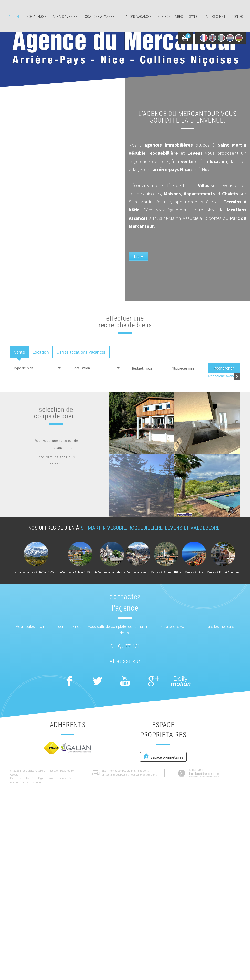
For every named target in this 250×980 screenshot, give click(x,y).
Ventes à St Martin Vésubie (80, 572)
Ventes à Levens (138, 572)
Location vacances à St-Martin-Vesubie (36, 572)
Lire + (138, 256)
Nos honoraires (170, 17)
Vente (20, 352)
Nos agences (37, 17)
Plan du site (17, 778)
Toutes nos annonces (32, 782)
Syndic (194, 17)
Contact (238, 17)
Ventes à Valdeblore (112, 572)
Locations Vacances (136, 17)
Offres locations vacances (81, 352)
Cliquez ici (125, 646)
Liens (71, 778)
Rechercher (224, 368)
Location (41, 352)
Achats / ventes (65, 17)
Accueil (14, 17)
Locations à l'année (99, 17)
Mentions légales (36, 778)
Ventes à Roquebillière (166, 572)
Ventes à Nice (194, 572)
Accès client (215, 17)
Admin (14, 782)
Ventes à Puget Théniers (223, 572)
